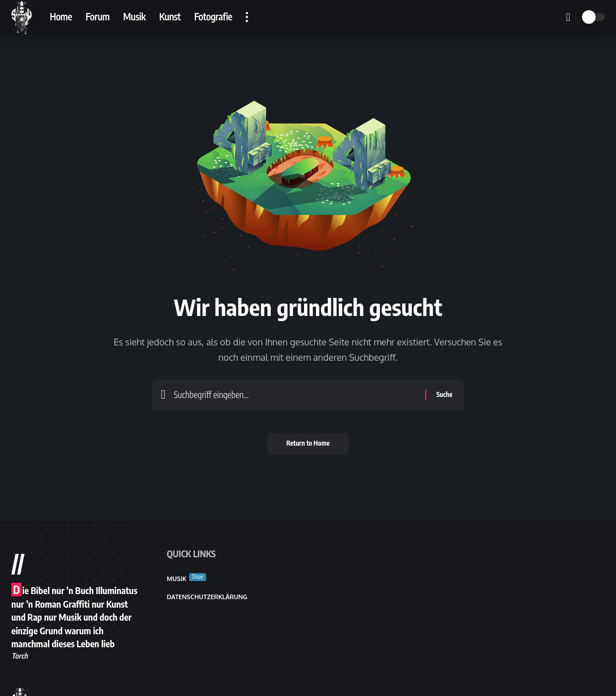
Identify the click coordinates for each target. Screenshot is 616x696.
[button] (247, 17)
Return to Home (308, 447)
